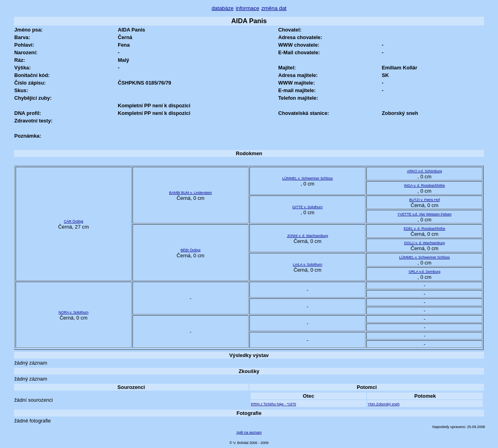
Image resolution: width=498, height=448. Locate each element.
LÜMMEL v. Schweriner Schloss (307, 178)
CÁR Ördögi (73, 221)
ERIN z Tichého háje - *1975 (274, 404)
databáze (222, 8)
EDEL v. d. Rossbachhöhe (425, 229)
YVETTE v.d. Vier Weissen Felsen (424, 214)
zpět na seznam (249, 432)
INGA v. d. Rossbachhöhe (425, 186)
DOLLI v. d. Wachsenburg (425, 243)
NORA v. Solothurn (74, 312)
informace (248, 8)
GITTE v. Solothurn (308, 207)
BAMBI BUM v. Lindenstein (191, 193)
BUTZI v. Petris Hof (425, 200)
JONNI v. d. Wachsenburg (307, 236)
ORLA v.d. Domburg (424, 272)
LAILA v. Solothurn (308, 264)
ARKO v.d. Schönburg (424, 171)
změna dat (274, 8)
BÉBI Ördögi (191, 250)
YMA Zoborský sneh (383, 404)
